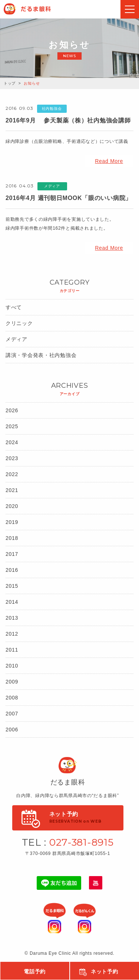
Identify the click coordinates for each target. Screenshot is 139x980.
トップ (10, 83)
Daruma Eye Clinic (35, 9)
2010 (12, 666)
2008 (12, 698)
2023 (12, 458)
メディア (16, 339)
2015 (12, 586)
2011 (12, 650)
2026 (12, 410)
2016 (12, 570)
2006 (12, 730)
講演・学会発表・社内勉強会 (41, 355)
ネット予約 (105, 971)
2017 (12, 554)
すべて (14, 307)
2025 (12, 426)
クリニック (19, 323)
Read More (109, 161)
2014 (12, 602)
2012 (12, 634)
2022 (12, 474)
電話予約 (35, 971)
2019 (12, 522)
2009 (12, 682)
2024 (12, 442)
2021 (12, 490)
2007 (12, 714)
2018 (12, 538)
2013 (12, 618)
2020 (12, 506)
